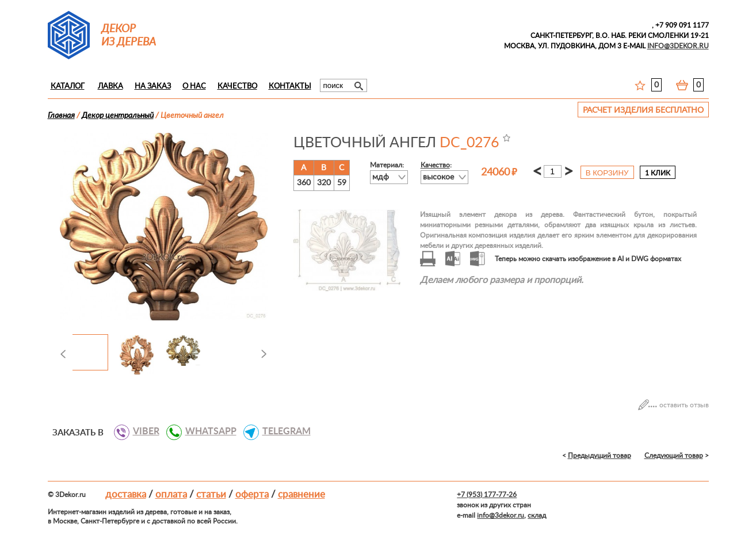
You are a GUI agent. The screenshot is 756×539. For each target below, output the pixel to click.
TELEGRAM (282, 431)
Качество (237, 87)
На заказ (153, 87)
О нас (194, 87)
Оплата (171, 494)
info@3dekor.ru (501, 515)
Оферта (252, 494)
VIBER (142, 431)
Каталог (68, 87)
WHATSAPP (207, 431)
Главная (61, 116)
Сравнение (301, 494)
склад (537, 515)
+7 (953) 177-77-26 (487, 495)
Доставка (126, 494)
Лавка (110, 87)
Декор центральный (118, 116)
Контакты (290, 87)
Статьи (211, 494)
